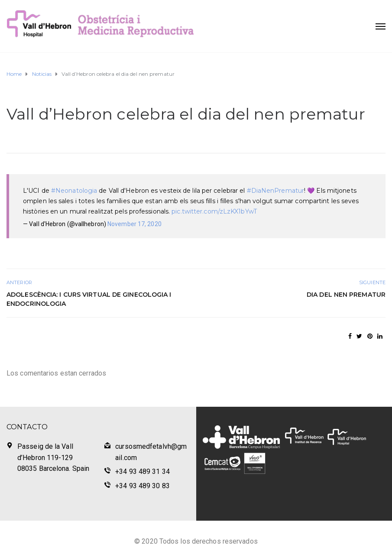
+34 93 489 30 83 (143, 486)
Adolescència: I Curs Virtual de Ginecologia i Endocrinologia (89, 299)
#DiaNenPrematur (276, 191)
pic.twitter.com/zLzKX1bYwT (214, 211)
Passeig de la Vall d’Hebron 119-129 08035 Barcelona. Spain (53, 457)
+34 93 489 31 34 (143, 472)
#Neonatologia (74, 191)
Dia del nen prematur (346, 295)
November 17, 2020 (134, 224)
